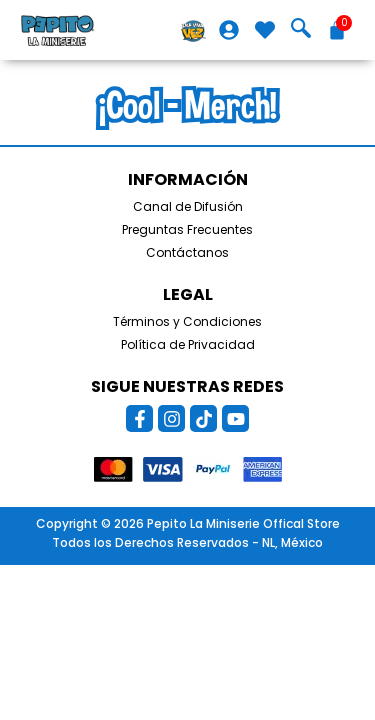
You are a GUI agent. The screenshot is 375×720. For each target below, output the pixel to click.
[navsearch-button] (301, 30)
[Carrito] (337, 30)
